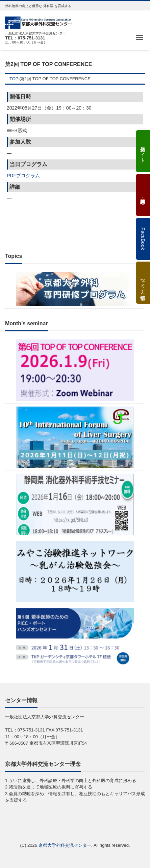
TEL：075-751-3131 (25, 38)
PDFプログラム (23, 176)
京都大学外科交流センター (65, 845)
